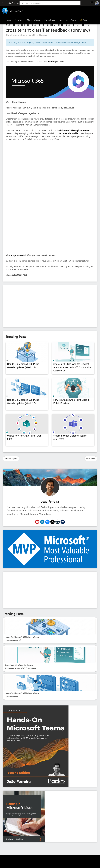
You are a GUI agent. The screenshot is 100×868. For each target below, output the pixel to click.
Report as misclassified (69, 133)
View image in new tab (16, 255)
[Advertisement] (50, 306)
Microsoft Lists (50, 20)
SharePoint (19, 20)
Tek (61, 20)
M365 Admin (71, 20)
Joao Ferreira (50, 501)
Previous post (11, 458)
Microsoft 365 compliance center (75, 130)
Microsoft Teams (34, 20)
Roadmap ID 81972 (57, 61)
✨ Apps (84, 20)
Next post (91, 458)
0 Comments (43, 35)
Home (8, 20)
